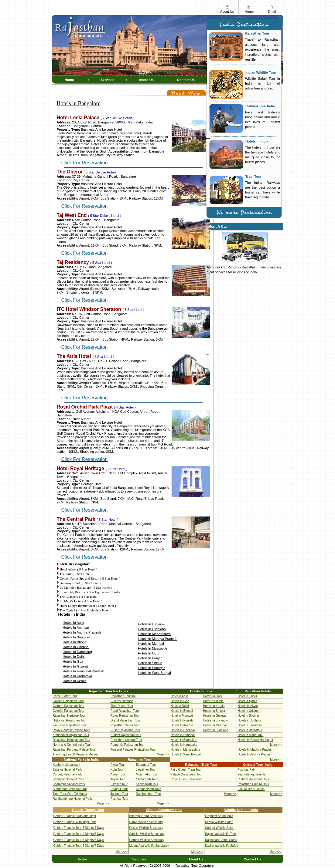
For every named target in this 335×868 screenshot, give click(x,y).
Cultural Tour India (260, 106)
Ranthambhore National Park (72, 799)
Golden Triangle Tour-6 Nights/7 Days (79, 846)
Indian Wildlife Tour (261, 72)
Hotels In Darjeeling (77, 652)
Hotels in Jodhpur (249, 720)
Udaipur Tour (119, 789)
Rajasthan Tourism (123, 696)
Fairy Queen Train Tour (186, 770)
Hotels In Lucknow (152, 624)
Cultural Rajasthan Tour (69, 706)
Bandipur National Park (68, 779)
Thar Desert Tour (122, 706)
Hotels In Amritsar (76, 627)
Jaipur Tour (118, 779)
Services (107, 80)
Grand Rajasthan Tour (125, 720)
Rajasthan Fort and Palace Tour (74, 750)
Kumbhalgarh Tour (148, 789)
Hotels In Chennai (76, 647)
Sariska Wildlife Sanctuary (147, 834)
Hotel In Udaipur (248, 711)
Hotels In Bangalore (184, 740)
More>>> (276, 745)
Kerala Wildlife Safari (219, 822)
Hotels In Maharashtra (154, 634)
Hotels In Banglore (77, 637)
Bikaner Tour (119, 784)
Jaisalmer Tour (146, 770)
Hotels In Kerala (75, 681)
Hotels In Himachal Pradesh (84, 671)
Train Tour (253, 177)
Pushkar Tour (120, 799)
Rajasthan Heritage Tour (69, 716)
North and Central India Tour (72, 745)
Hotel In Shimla (213, 701)
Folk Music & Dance (251, 789)
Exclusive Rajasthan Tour (70, 725)
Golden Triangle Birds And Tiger (75, 816)
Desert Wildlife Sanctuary (146, 828)
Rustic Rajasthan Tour (125, 730)
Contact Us (186, 80)
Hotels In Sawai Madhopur (255, 740)
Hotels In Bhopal (75, 642)
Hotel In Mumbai (182, 716)
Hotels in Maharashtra (186, 750)
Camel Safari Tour (65, 696)
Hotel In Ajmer (247, 701)
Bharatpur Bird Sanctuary (146, 816)
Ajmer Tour (118, 774)
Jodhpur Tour (119, 794)
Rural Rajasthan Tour (125, 711)
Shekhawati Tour (147, 784)
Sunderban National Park (70, 789)
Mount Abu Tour (146, 774)
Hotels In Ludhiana (152, 629)
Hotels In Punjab (150, 658)
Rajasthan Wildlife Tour (220, 834)
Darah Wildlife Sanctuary (146, 822)
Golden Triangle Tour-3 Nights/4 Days (79, 828)
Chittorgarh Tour (147, 779)
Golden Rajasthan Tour (68, 701)
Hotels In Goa (73, 661)
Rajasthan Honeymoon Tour (72, 740)
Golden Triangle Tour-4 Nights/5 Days (79, 834)
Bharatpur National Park (69, 784)
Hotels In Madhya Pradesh (158, 639)
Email (272, 12)
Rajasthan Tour (257, 33)
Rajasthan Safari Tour (125, 725)
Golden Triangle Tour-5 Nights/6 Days (79, 840)
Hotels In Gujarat (75, 666)
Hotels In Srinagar (151, 668)
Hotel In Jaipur (247, 696)
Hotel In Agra (179, 696)
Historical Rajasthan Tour (70, 720)
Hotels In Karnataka (78, 676)
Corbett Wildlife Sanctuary (147, 840)
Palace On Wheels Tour (187, 774)
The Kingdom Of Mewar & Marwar (76, 754)
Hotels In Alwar (248, 706)
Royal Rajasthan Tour (125, 716)
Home (249, 12)
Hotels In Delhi (74, 657)
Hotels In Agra (73, 623)
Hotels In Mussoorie (153, 648)
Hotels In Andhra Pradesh (82, 632)
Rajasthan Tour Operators (195, 866)
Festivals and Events (251, 774)
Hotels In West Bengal (154, 673)
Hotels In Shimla (150, 663)
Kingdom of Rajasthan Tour (71, 735)
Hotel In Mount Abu (250, 735)
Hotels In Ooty (149, 653)
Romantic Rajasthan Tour (128, 745)
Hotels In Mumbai (151, 644)
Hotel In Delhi (180, 706)
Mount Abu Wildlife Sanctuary (149, 846)
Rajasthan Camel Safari (221, 840)
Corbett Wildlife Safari (220, 828)
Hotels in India (257, 141)
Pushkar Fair (246, 770)
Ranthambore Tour (148, 794)
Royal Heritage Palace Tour (71, 730)
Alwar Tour (118, 765)
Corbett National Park (67, 774)
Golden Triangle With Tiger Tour (75, 822)
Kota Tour (117, 770)
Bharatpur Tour (146, 765)
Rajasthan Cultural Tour (126, 740)
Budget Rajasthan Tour (126, 735)
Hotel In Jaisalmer (250, 725)
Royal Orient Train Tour (186, 779)
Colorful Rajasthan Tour (69, 711)
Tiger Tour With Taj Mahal (70, 794)
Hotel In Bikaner (248, 716)
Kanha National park (67, 765)
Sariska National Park (67, 770)
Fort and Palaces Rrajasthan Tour (133, 750)
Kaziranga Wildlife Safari (222, 846)
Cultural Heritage (122, 701)
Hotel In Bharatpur (250, 730)
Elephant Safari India (219, 816)
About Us (227, 12)
